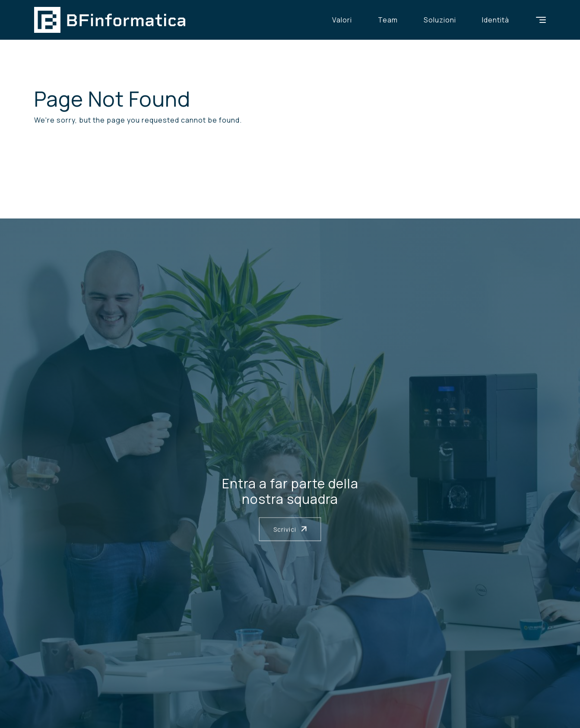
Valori (342, 20)
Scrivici (290, 529)
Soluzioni (440, 20)
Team (388, 20)
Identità (496, 20)
